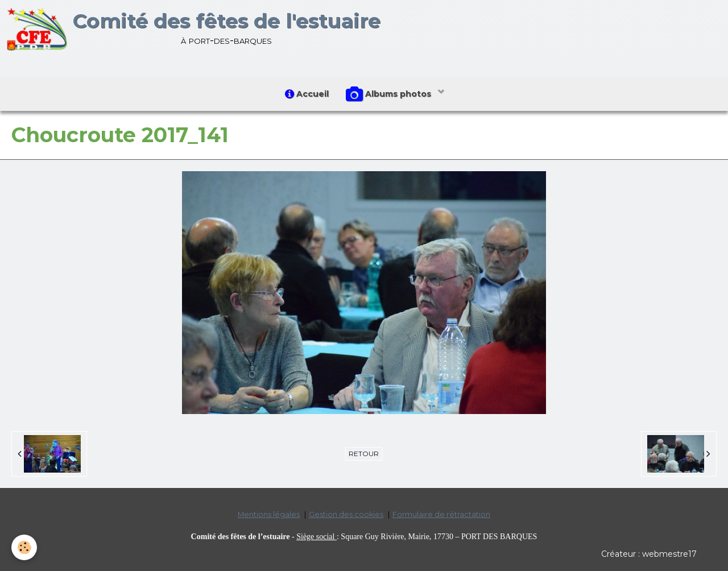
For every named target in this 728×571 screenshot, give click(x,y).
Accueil (307, 94)
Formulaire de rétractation (441, 514)
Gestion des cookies (346, 514)
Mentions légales (269, 514)
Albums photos (390, 94)
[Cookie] (24, 547)
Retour (364, 454)
